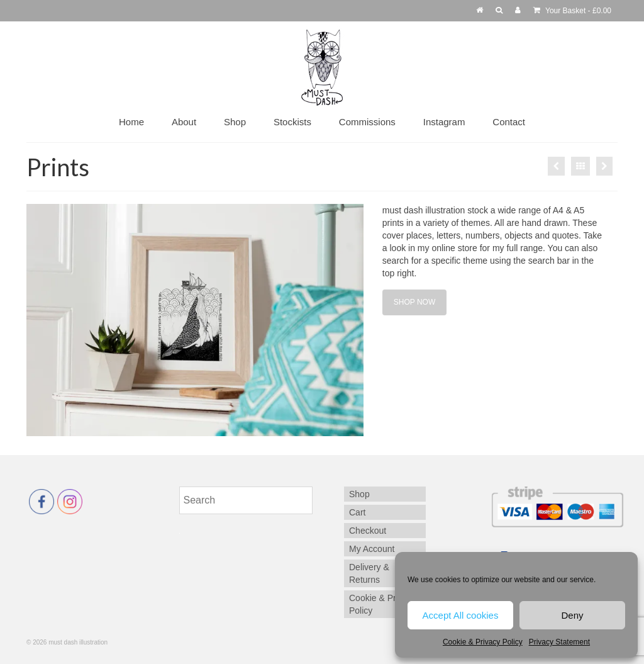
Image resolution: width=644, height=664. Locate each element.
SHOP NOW (414, 302)
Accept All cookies (461, 615)
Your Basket (572, 11)
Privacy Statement (559, 642)
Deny (572, 615)
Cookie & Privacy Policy (483, 642)
